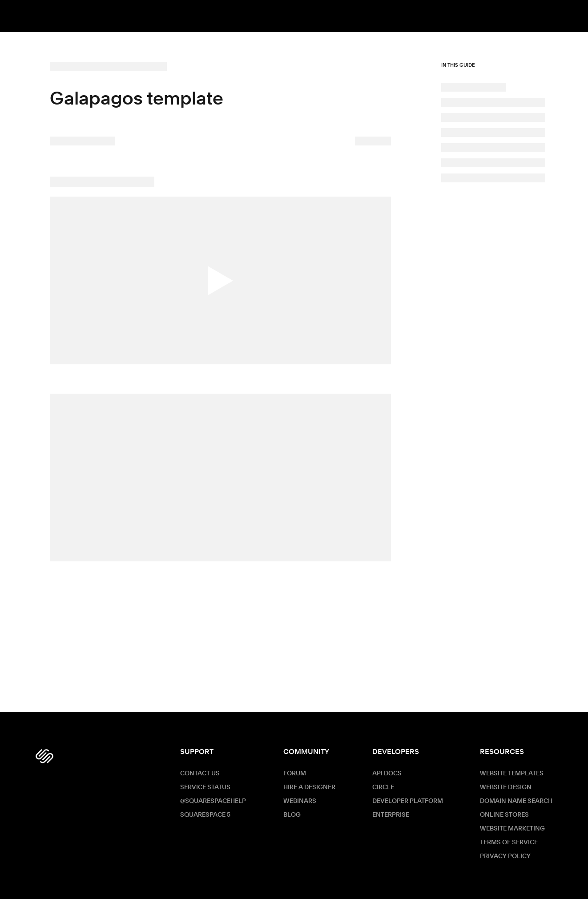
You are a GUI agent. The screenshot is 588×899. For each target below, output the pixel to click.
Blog (292, 815)
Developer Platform (408, 801)
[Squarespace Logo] (44, 756)
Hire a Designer (309, 787)
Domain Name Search (516, 801)
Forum (295, 774)
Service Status (205, 787)
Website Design (506, 787)
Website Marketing (512, 829)
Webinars (300, 801)
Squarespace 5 (205, 815)
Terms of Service (509, 843)
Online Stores (504, 815)
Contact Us (200, 774)
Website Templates (512, 774)
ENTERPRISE (391, 815)
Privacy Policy (505, 856)
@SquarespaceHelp (213, 801)
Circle (383, 787)
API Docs (387, 774)
